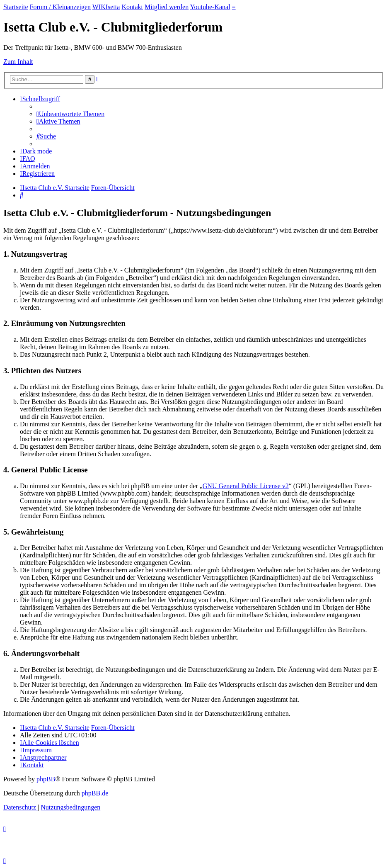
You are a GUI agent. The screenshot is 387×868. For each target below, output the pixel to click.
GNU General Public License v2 (246, 486)
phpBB (46, 779)
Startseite (16, 7)
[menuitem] (70, 114)
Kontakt (132, 7)
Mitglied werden (167, 7)
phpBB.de (95, 793)
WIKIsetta (106, 7)
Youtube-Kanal (210, 7)
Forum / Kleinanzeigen (60, 7)
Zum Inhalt (18, 62)
